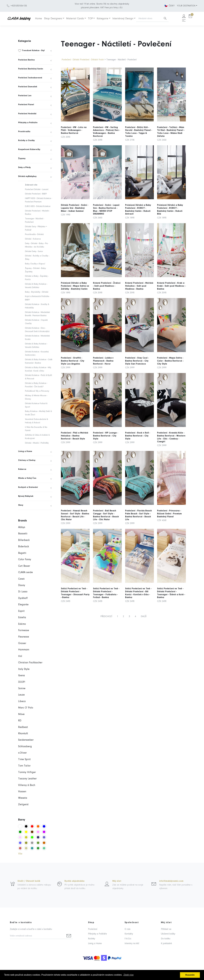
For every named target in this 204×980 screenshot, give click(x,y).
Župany (22, 159)
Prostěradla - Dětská (34, 234)
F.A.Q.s (128, 939)
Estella (22, 618)
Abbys (22, 527)
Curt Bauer (24, 566)
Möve (21, 714)
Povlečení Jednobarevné (30, 78)
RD (20, 721)
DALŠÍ (144, 616)
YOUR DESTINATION (186, 6)
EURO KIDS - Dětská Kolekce (38, 206)
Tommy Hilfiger (27, 772)
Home (38, 19)
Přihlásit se (166, 929)
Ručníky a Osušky (26, 141)
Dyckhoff (23, 598)
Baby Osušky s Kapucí (35, 264)
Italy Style (24, 669)
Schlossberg (25, 747)
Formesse (24, 630)
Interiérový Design (123, 19)
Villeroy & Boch (27, 785)
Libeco (22, 701)
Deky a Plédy (24, 167)
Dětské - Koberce (33, 239)
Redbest (23, 727)
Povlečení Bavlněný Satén (31, 69)
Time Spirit (24, 759)
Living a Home (25, 451)
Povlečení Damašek (28, 87)
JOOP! (22, 682)
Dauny (22, 585)
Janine (22, 688)
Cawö (21, 579)
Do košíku (166, 939)
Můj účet (117, 881)
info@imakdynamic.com (171, 881)
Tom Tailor (24, 766)
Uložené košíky (168, 934)
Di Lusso (23, 592)
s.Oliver (22, 753)
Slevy (21, 505)
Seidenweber (26, 740)
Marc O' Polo (26, 708)
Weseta (23, 798)
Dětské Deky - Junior (34, 251)
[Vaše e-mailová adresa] (37, 936)
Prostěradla (24, 132)
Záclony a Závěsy (27, 460)
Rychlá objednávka (74, 881)
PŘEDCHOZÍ (106, 616)
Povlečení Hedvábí (27, 114)
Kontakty (129, 934)
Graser (22, 643)
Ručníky (92, 939)
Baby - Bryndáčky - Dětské (37, 292)
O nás (127, 929)
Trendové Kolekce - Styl (33, 51)
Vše (20, 854)
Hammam (24, 650)
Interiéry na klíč (132, 944)
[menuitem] (35, 51)
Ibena (22, 676)
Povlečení (93, 929)
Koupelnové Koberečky (29, 149)
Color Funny (25, 560)
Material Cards (75, 19)
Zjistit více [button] (128, 975)
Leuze (21, 695)
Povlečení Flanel (26, 105)
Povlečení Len (25, 96)
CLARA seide (25, 572)
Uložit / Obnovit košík (29, 881)
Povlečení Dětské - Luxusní (37, 189)
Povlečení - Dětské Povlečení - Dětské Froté (83, 60)
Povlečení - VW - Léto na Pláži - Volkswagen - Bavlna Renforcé (74, 130)
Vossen (22, 792)
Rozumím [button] (190, 975)
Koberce (22, 469)
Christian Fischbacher (30, 663)
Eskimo (22, 624)
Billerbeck (24, 540)
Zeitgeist (23, 805)
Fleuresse (24, 637)
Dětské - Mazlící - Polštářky (37, 443)
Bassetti (23, 534)
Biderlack (24, 547)
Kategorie (102, 19)
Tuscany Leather (27, 779)
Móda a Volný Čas (27, 478)
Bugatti (22, 553)
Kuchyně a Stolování (28, 487)
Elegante (23, 605)
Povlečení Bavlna (26, 60)
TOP (90, 19)
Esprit (21, 611)
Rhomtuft (23, 734)
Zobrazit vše (31, 185)
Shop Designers (53, 19)
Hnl (20, 656)
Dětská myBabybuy (27, 176)
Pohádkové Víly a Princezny (37, 391)
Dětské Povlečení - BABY (36, 194)
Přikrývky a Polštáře (28, 123)
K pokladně (166, 944)
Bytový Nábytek (26, 496)
